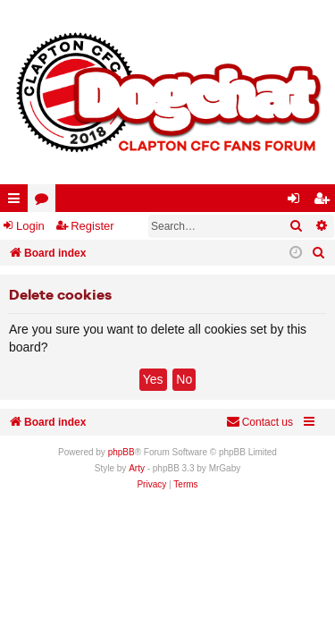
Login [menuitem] (297, 202)
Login (30, 226)
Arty (137, 468)
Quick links (17, 202)
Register (92, 226)
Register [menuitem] (325, 202)
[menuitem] (319, 253)
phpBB (121, 452)
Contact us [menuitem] (260, 422)
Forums (45, 202)
